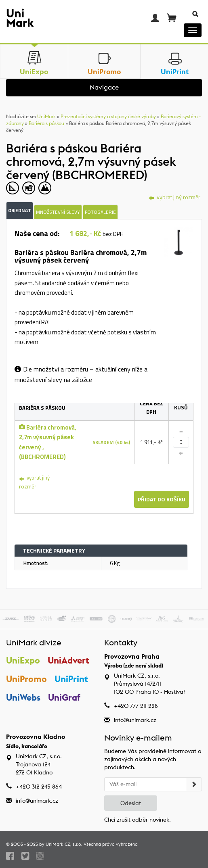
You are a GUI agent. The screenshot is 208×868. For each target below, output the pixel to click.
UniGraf (64, 697)
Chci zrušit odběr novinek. (138, 820)
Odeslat (131, 803)
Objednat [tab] (20, 210)
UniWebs (23, 697)
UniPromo (26, 679)
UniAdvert (68, 660)
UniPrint (71, 679)
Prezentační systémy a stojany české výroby (108, 116)
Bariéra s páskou (46, 123)
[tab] (179, 244)
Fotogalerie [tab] (100, 212)
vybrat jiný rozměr (34, 482)
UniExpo (23, 660)
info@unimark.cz (135, 720)
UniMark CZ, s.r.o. (64, 844)
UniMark (46, 116)
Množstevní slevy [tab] (58, 212)
